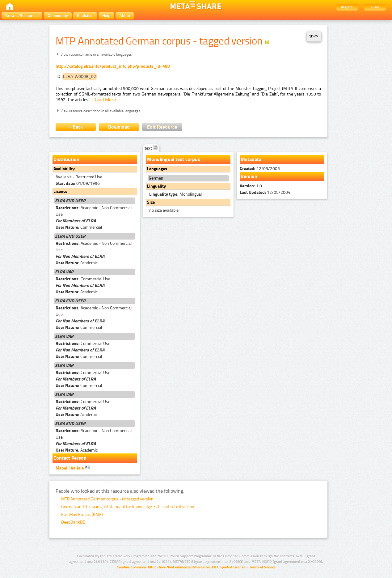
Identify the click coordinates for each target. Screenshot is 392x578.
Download (119, 127)
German (156, 178)
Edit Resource (162, 127)
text (151, 148)
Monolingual (175, 194)
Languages (157, 169)
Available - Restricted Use (79, 177)
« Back (76, 127)
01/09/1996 (78, 183)
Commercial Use (83, 279)
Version (249, 176)
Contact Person (70, 458)
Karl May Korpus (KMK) (82, 514)
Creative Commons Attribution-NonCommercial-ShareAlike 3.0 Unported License (181, 567)
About (125, 16)
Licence (60, 191)
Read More (105, 100)
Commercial (79, 227)
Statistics (85, 16)
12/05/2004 (265, 192)
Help (106, 16)
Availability (64, 169)
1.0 (251, 186)
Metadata (251, 159)
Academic (77, 263)
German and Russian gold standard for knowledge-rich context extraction (128, 507)
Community (58, 16)
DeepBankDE (73, 522)
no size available (164, 210)
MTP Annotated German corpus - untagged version (107, 499)
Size (151, 202)
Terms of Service (262, 567)
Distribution (66, 159)
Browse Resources (22, 16)
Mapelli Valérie (73, 468)
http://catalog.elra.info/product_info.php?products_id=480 (113, 66)
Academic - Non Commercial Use (94, 211)
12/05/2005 (260, 169)
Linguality (156, 186)
